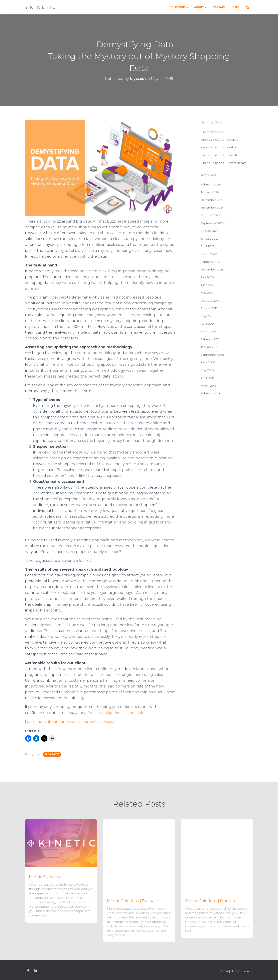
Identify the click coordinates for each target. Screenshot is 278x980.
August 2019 (209, 308)
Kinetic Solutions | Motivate (220, 147)
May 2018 (207, 370)
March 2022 (209, 254)
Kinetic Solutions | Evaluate (219, 140)
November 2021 (212, 269)
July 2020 (207, 277)
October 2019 (210, 301)
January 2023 (210, 239)
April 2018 (207, 378)
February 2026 (211, 184)
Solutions (179, 7)
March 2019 (208, 331)
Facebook (28, 971)
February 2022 (211, 262)
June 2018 (208, 362)
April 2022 (207, 246)
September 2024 (213, 223)
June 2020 (208, 285)
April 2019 (207, 324)
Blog (235, 7)
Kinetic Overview (212, 132)
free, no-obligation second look (116, 713)
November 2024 (212, 208)
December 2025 (212, 200)
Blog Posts (52, 754)
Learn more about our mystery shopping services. (70, 722)
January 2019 (209, 347)
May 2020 (207, 293)
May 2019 (207, 316)
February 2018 (210, 393)
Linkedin (35, 971)
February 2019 (210, 339)
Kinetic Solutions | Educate (219, 155)
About (200, 7)
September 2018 (212, 355)
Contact (219, 7)
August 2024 (209, 231)
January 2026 (210, 192)
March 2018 (209, 386)
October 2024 (210, 215)
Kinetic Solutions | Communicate (224, 163)
